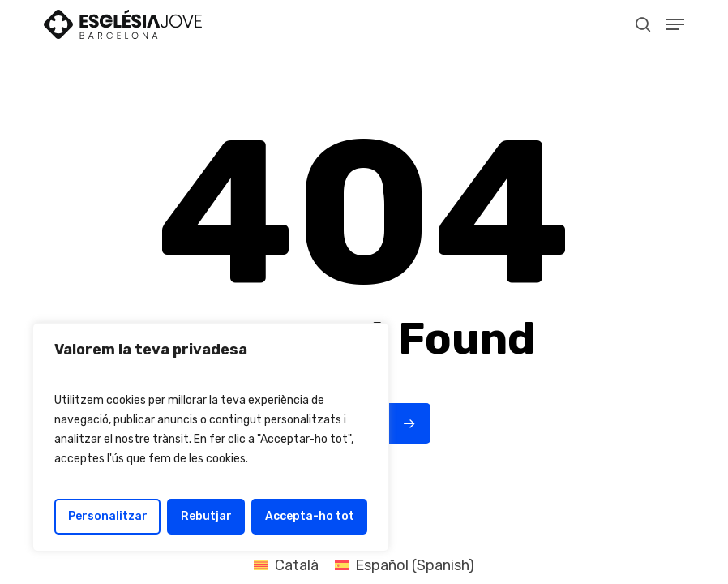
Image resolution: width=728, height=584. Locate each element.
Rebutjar (206, 516)
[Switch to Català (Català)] (286, 565)
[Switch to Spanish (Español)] (405, 565)
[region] (211, 437)
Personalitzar (108, 516)
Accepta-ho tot (310, 516)
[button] (675, 24)
